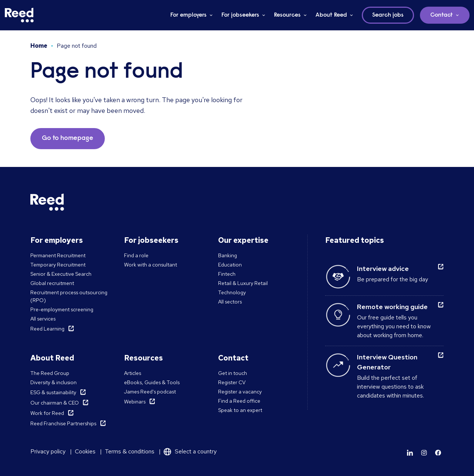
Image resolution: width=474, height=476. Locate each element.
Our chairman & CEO (55, 403)
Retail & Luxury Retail (243, 283)
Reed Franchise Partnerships (63, 423)
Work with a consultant (151, 265)
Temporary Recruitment (58, 265)
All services (43, 319)
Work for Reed (47, 413)
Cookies (85, 451)
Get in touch (233, 373)
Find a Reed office (239, 401)
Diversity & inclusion (54, 382)
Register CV (232, 382)
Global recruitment (52, 283)
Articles (133, 373)
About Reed (331, 15)
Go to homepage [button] (68, 138)
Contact (442, 15)
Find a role (136, 255)
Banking (228, 255)
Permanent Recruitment (58, 255)
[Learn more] (410, 453)
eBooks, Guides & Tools (152, 382)
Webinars (135, 402)
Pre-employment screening (62, 309)
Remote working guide (392, 307)
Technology (232, 292)
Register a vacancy (240, 392)
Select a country (196, 451)
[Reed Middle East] (19, 15)
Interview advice (383, 269)
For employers (188, 15)
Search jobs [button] (388, 15)
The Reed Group (50, 373)
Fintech (227, 274)
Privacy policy (48, 451)
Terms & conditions (130, 451)
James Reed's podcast (150, 392)
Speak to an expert (240, 410)
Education (230, 265)
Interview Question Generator (387, 362)
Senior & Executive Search (61, 274)
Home (39, 46)
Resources (287, 15)
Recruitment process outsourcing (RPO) (69, 296)
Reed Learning (47, 329)
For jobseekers (240, 15)
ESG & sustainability (53, 392)
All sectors (230, 302)
